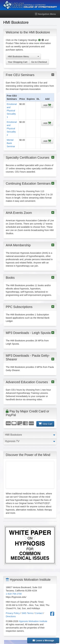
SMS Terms (27, 613)
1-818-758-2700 (14, 594)
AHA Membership (30, 245)
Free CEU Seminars (30, 75)
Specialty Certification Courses (30, 158)
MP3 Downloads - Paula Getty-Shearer (30, 357)
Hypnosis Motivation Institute (33, 621)
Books (30, 278)
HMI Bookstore (13, 435)
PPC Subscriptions (30, 307)
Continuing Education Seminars (30, 184)
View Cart (45, 424)
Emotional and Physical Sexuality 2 (12, 128)
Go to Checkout (39, 62)
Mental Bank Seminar (11, 143)
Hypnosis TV (12, 441)
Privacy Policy (13, 613)
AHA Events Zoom (30, 213)
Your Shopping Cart (18, 62)
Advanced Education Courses (30, 382)
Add (47, 105)
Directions (11, 616)
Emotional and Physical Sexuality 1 (12, 111)
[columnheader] (12, 97)
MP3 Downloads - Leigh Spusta (30, 333)
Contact (39, 613)
